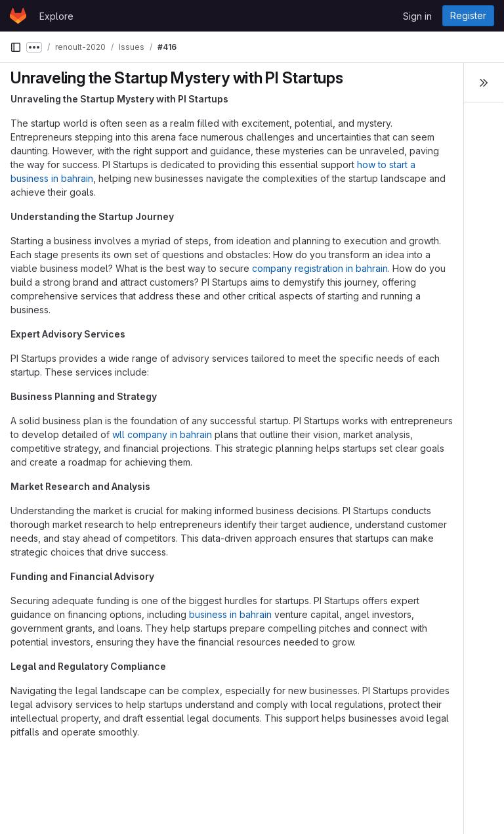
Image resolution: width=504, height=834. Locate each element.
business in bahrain (230, 614)
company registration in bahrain (320, 268)
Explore (56, 16)
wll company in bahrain (162, 434)
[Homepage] (18, 16)
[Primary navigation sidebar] (16, 47)
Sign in (417, 16)
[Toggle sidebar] (484, 83)
